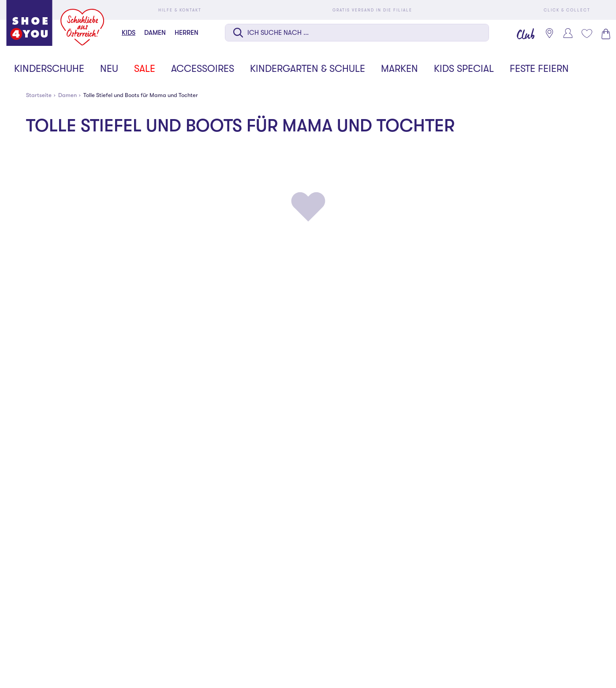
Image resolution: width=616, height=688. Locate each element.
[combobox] (357, 34)
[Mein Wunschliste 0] (586, 34)
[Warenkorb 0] (605, 34)
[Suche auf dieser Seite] (357, 33)
